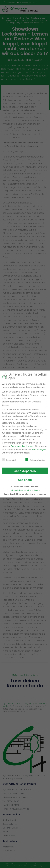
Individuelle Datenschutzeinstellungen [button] (25, 490)
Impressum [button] (42, 494)
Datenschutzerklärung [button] (27, 494)
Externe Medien (36, 460)
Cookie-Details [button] (10, 494)
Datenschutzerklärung (22, 446)
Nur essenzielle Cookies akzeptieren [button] (25, 486)
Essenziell (9, 460)
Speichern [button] (25, 480)
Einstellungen (39, 449)
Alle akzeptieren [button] (25, 471)
